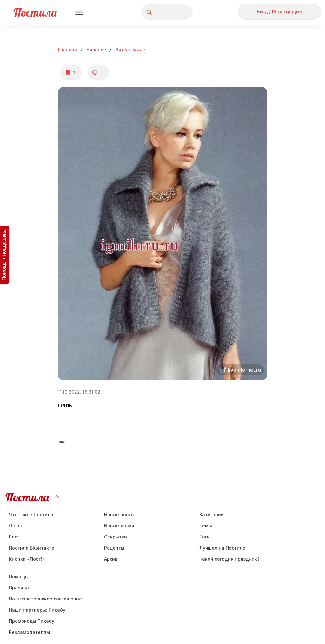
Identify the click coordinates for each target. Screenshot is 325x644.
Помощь (18, 576)
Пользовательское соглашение (45, 599)
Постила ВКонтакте (32, 548)
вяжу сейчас (130, 50)
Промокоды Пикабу (32, 621)
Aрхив (111, 559)
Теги (205, 537)
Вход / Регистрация (279, 12)
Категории (212, 514)
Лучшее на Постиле (222, 548)
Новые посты (119, 514)
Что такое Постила (31, 514)
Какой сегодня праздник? (229, 559)
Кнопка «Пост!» (27, 559)
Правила (19, 588)
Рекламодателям (29, 632)
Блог (14, 537)
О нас (15, 526)
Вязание (96, 50)
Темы (206, 526)
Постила (35, 12)
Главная (67, 50)
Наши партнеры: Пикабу (37, 610)
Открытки (116, 537)
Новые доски (119, 526)
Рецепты (114, 548)
